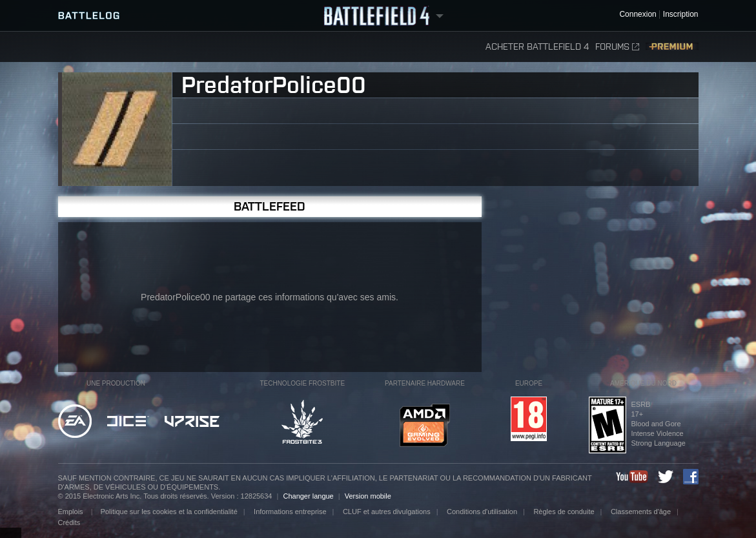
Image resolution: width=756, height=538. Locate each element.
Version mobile (368, 496)
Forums (617, 47)
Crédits (69, 522)
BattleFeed (270, 206)
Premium (672, 47)
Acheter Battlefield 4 (537, 47)
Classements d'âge (641, 512)
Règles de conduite (564, 512)
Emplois (72, 512)
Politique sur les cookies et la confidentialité (169, 512)
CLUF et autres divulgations (387, 512)
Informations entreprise (290, 512)
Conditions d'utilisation (482, 512)
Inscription (681, 15)
